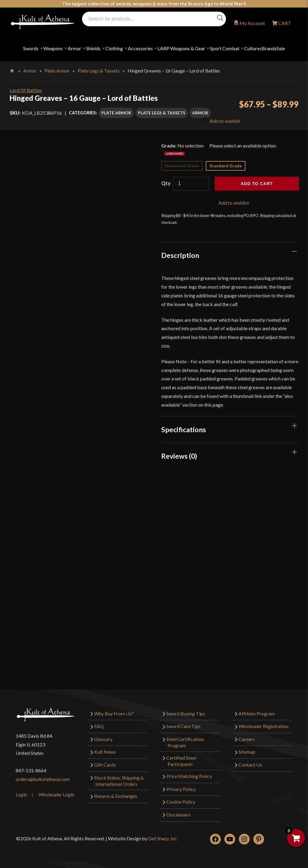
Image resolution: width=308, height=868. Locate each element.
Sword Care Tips (183, 726)
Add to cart (257, 184)
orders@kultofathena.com (43, 779)
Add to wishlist (222, 120)
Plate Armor (57, 71)
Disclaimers (179, 815)
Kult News (105, 752)
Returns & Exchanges (116, 796)
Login (21, 794)
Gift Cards (105, 765)
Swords (31, 48)
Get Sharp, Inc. (163, 838)
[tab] (230, 255)
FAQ (99, 726)
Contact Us (250, 765)
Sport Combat (225, 48)
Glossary (103, 739)
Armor (74, 48)
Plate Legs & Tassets (99, 71)
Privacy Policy (181, 789)
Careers (247, 739)
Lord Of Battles (26, 90)
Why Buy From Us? (114, 713)
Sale (281, 48)
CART (284, 23)
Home (12, 70)
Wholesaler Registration (263, 726)
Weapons (53, 48)
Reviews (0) (179, 456)
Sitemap (247, 752)
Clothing (114, 48)
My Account (252, 23)
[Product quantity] (191, 184)
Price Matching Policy (189, 776)
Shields (93, 48)
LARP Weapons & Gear (181, 48)
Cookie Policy (181, 802)
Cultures (253, 48)
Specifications (184, 429)
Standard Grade (226, 166)
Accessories (140, 48)
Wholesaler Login (56, 794)
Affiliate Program (257, 713)
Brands (269, 48)
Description (180, 255)
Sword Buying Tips (186, 713)
